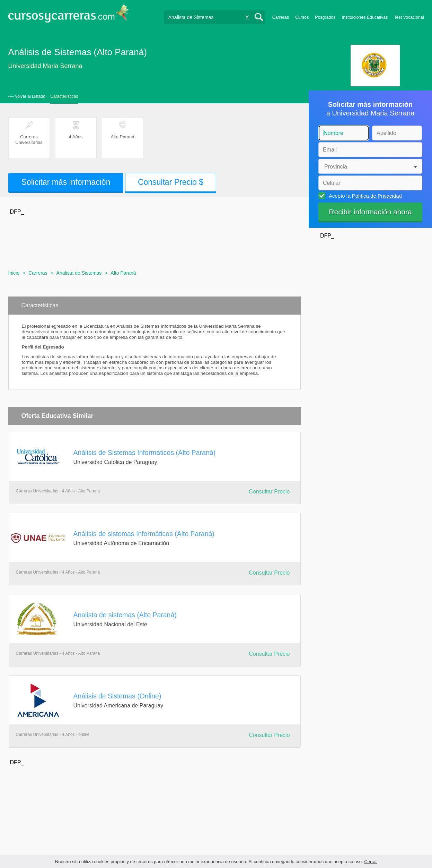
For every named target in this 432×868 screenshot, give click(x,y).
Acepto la (364, 196)
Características (64, 96)
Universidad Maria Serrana (45, 66)
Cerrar (371, 862)
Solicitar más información (66, 182)
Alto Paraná (123, 273)
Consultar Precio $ (171, 182)
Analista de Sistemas (79, 273)
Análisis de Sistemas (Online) (117, 696)
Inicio (14, 273)
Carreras (281, 17)
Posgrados (325, 17)
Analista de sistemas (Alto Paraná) (125, 615)
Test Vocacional (409, 17)
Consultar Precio (269, 492)
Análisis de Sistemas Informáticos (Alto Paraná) (145, 453)
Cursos (302, 17)
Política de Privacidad (377, 196)
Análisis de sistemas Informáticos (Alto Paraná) (144, 534)
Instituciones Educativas (365, 17)
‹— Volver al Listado (27, 96)
